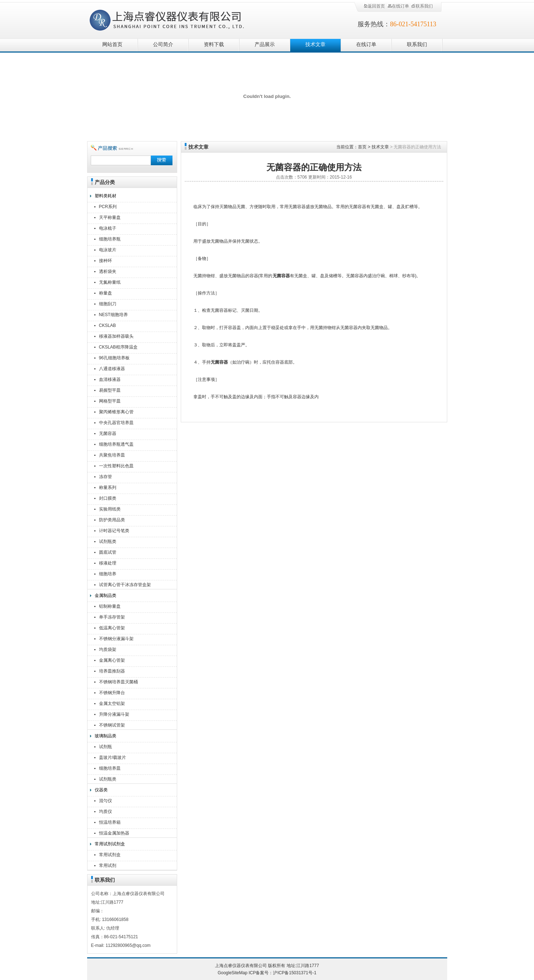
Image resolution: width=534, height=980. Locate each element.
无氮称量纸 (110, 282)
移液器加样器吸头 (116, 336)
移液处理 (108, 563)
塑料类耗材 (106, 196)
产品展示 (265, 44)
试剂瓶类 (108, 541)
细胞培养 (108, 574)
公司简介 (163, 44)
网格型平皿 (110, 401)
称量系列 (108, 487)
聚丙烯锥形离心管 (116, 412)
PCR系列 (108, 207)
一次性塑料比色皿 (116, 466)
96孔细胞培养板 (114, 358)
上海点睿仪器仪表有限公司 (173, 19)
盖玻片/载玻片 (113, 758)
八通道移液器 (112, 369)
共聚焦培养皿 (112, 455)
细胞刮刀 (108, 304)
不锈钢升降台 (112, 693)
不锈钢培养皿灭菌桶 (118, 682)
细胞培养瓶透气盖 (116, 444)
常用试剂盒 (110, 855)
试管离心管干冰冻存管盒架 (125, 585)
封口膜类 (108, 498)
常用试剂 (108, 866)
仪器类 (101, 790)
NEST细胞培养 (113, 315)
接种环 (106, 261)
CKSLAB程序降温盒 (118, 347)
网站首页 (112, 44)
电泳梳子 (108, 228)
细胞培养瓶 (110, 239)
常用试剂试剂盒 (110, 844)
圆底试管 (108, 552)
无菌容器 (108, 433)
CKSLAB (107, 325)
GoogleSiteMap (232, 973)
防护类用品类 (112, 520)
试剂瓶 (106, 747)
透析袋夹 (108, 271)
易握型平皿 (110, 390)
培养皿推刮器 (112, 671)
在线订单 (398, 6)
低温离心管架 (112, 628)
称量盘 (106, 293)
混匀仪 (106, 801)
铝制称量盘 (110, 606)
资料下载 (214, 44)
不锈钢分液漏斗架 (116, 639)
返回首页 (374, 6)
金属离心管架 (112, 660)
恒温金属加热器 (114, 833)
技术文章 (315, 44)
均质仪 (106, 812)
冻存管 (106, 477)
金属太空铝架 (112, 703)
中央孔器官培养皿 (116, 423)
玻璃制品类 (106, 736)
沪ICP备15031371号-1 (295, 973)
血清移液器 (110, 379)
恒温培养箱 (110, 822)
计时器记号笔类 (114, 531)
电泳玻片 (108, 250)
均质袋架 (108, 649)
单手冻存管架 (112, 617)
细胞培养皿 (110, 768)
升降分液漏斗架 (114, 714)
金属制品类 (106, 595)
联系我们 (422, 6)
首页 (362, 147)
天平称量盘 (110, 217)
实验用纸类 (110, 509)
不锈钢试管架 (112, 725)
